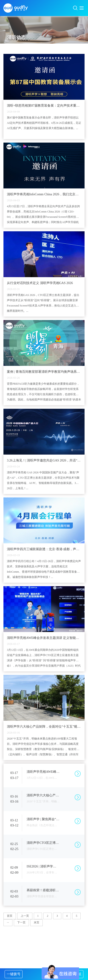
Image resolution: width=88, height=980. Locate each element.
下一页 (21, 922)
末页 (37, 922)
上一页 (25, 916)
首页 (10, 916)
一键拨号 (14, 974)
